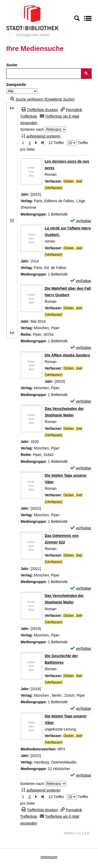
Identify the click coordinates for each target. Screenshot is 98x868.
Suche (12, 65)
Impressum (49, 857)
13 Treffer (56, 143)
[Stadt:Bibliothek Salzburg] (32, 21)
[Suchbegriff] (44, 74)
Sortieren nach (32, 129)
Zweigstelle (16, 85)
